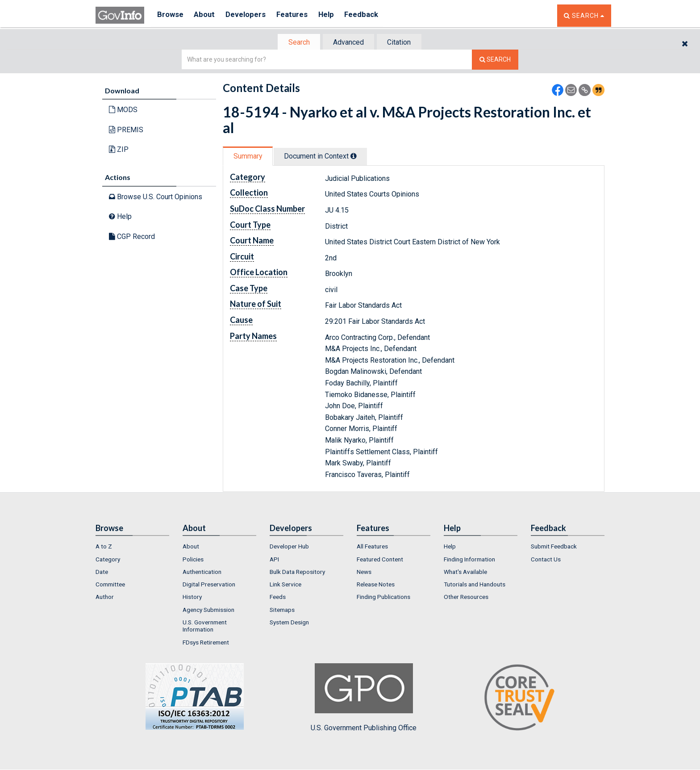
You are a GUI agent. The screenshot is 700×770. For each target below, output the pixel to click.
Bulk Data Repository (297, 573)
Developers (250, 15)
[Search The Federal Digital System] (495, 61)
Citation (402, 43)
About (207, 15)
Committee (110, 585)
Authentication (202, 573)
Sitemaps (282, 611)
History (192, 598)
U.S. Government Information (205, 627)
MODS (123, 111)
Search (296, 43)
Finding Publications (383, 598)
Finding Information (469, 560)
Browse (171, 15)
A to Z (104, 547)
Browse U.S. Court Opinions (156, 197)
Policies (193, 560)
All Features (372, 547)
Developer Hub (289, 547)
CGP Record (132, 237)
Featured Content (380, 560)
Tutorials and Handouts (475, 585)
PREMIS (126, 131)
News (364, 573)
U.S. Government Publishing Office (364, 699)
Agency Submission (208, 611)
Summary (249, 157)
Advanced (348, 43)
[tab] (297, 43)
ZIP (119, 150)
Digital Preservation (209, 585)
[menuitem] (132, 547)
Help (335, 15)
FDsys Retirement (206, 643)
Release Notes (376, 585)
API (274, 560)
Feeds (278, 598)
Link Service (285, 585)
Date (102, 573)
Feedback (373, 15)
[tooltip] (357, 157)
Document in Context (324, 157)
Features (299, 15)
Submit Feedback (554, 547)
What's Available (465, 573)
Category (108, 560)
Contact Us (546, 560)
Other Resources (466, 598)
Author (105, 598)
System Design (289, 623)
